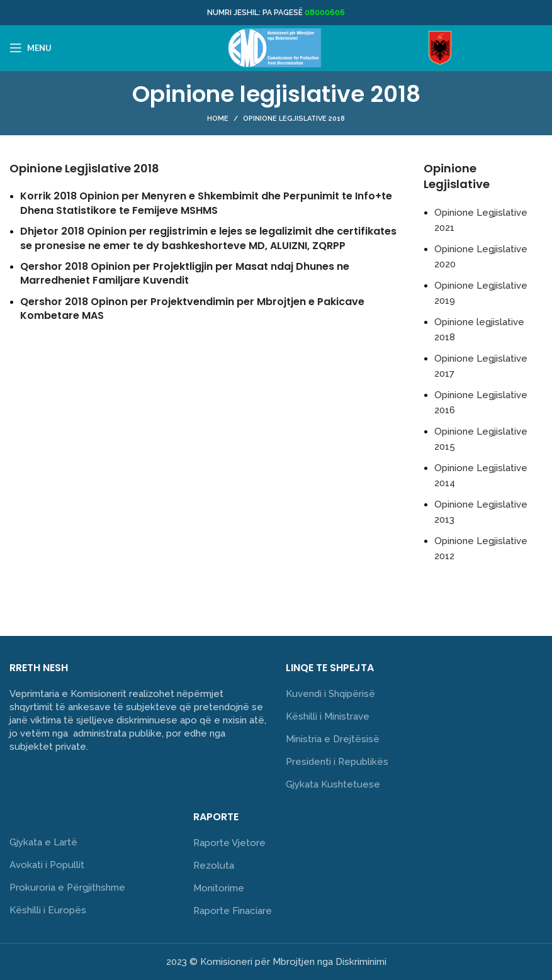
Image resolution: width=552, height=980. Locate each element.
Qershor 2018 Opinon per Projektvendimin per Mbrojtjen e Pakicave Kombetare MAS (192, 309)
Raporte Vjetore (229, 843)
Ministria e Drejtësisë (333, 739)
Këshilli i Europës (48, 910)
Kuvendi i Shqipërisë (330, 694)
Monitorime (219, 888)
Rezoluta (214, 866)
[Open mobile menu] (31, 48)
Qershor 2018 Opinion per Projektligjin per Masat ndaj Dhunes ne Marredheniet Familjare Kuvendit (185, 273)
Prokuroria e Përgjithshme (67, 888)
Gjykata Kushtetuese (333, 784)
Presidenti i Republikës (337, 762)
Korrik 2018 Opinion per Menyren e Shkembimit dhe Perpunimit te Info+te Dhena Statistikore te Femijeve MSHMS (206, 203)
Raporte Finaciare (233, 911)
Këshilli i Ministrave (328, 716)
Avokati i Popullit (47, 865)
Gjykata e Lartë (43, 842)
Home (218, 119)
